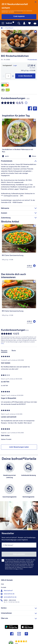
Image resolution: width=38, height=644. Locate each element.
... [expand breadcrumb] (4, 28)
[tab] (24, 23)
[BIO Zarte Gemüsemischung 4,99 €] (19, 247)
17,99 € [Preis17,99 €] (31, 65)
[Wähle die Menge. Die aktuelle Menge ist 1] (8, 76)
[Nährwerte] (5, 85)
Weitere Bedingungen (18, 12)
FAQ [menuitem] (2, 584)
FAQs (2, 343)
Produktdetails (32, 60)
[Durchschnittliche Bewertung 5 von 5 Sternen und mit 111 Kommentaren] (26, 103)
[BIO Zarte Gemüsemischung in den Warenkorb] (34, 266)
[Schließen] (36, 2)
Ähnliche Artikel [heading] (10, 222)
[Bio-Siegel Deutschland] (3, 90)
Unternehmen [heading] (19, 613)
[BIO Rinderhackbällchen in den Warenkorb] (25, 76)
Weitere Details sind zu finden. (14, 569)
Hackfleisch (10, 28)
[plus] (13, 76)
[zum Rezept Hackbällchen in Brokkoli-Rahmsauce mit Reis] (19, 133)
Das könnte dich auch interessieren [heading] (14, 276)
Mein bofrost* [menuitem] (7, 591)
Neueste (4, 351)
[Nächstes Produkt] (35, 225)
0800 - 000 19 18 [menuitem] (8, 600)
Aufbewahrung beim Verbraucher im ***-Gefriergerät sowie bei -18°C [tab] (18, 195)
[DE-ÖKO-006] (8, 90)
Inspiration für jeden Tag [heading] (16, 116)
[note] (19, 156)
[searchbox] (19, 23)
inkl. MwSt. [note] (30, 267)
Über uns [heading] (19, 618)
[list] (19, 483)
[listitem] (19, 138)
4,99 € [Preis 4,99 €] (29, 266)
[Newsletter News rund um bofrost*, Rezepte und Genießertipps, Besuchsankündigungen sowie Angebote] (19, 553)
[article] (19, 134)
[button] (4, 23)
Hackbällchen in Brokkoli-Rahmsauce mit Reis (18, 151)
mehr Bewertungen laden (19, 447)
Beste (14, 351)
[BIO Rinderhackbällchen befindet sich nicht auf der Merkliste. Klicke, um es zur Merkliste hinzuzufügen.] (35, 32)
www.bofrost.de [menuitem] (8, 594)
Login (15, 65)
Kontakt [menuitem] (4, 587)
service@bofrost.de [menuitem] (9, 597)
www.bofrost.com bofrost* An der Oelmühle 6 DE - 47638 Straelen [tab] (18, 201)
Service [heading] (19, 608)
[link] (11, 23)
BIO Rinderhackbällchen (15, 56)
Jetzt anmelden (19, 554)
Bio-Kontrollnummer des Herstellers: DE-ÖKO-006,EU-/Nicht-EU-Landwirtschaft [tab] (17, 181)
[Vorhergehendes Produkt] (3, 225)
